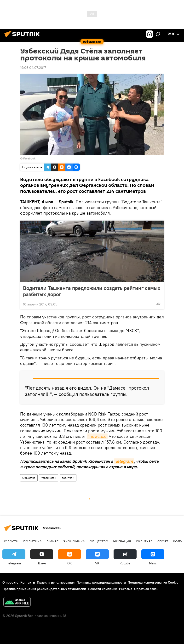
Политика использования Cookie (153, 582)
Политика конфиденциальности (101, 582)
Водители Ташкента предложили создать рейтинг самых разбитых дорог (92, 291)
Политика (32, 541)
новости (10, 541)
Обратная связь (146, 589)
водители (68, 478)
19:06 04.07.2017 (33, 68)
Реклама (126, 589)
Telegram (124, 461)
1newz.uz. (97, 436)
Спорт (163, 541)
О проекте (10, 582)
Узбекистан (49, 478)
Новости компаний (103, 589)
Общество (29, 478)
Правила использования (56, 582)
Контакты (28, 582)
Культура (144, 541)
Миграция (122, 541)
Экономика (74, 541)
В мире (52, 541)
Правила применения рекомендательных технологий (44, 589)
